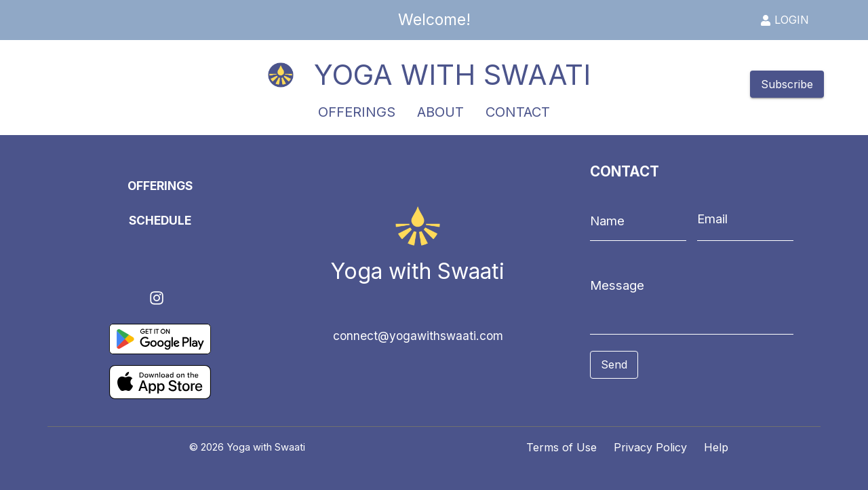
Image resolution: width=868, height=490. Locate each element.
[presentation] (651, 399)
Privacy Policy (650, 447)
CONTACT (518, 112)
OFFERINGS (357, 112)
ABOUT (440, 112)
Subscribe (787, 84)
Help (716, 447)
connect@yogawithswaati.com (418, 336)
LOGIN (785, 20)
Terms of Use (561, 447)
